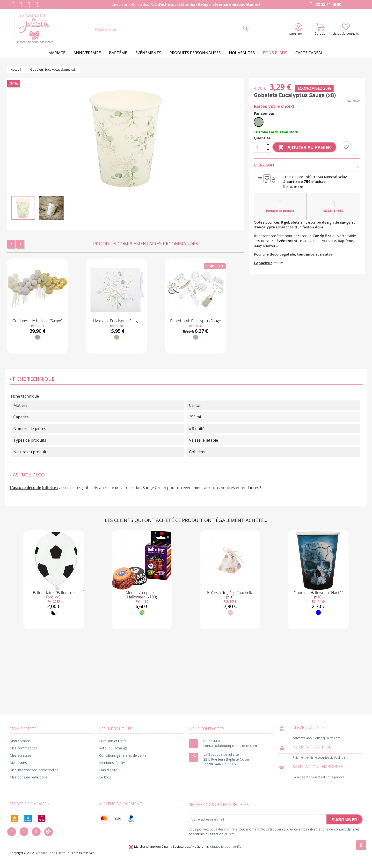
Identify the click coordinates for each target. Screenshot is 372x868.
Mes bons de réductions (29, 777)
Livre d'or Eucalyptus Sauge (116, 321)
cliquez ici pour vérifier (226, 847)
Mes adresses (21, 755)
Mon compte (20, 741)
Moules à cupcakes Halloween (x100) (142, 595)
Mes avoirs (18, 763)
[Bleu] (318, 612)
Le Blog (105, 777)
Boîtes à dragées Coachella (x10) (230, 595)
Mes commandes (23, 748)
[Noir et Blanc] (54, 612)
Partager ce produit (280, 206)
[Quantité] (260, 147)
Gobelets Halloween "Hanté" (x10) (318, 595)
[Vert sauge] (117, 337)
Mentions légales (112, 763)
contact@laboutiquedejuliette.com (230, 746)
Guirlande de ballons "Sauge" (37, 321)
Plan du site (108, 770)
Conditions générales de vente (123, 755)
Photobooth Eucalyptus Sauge (196, 321)
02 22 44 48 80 (325, 5)
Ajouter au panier (304, 148)
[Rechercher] (173, 30)
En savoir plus (294, 187)
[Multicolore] (142, 612)
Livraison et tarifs (113, 741)
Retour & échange (113, 748)
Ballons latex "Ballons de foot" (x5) (54, 595)
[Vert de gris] (37, 337)
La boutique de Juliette (50, 853)
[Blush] (230, 612)
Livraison (307, 165)
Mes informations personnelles (34, 770)
